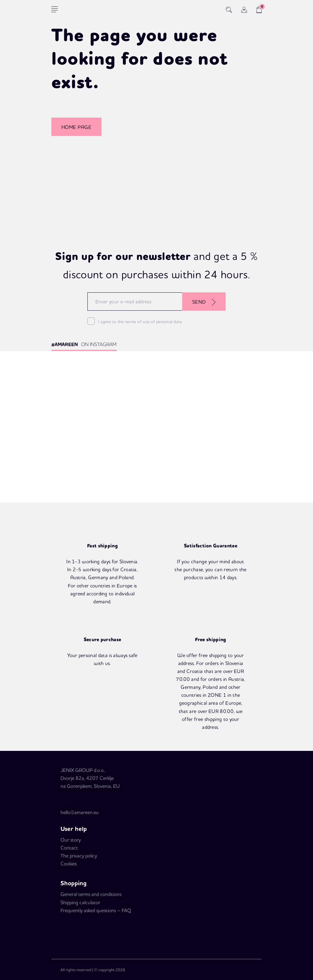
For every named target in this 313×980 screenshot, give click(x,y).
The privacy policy (79, 856)
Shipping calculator (80, 902)
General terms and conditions (91, 894)
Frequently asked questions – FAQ (96, 910)
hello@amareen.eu (80, 812)
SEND (204, 302)
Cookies (69, 864)
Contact (69, 848)
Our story (71, 840)
